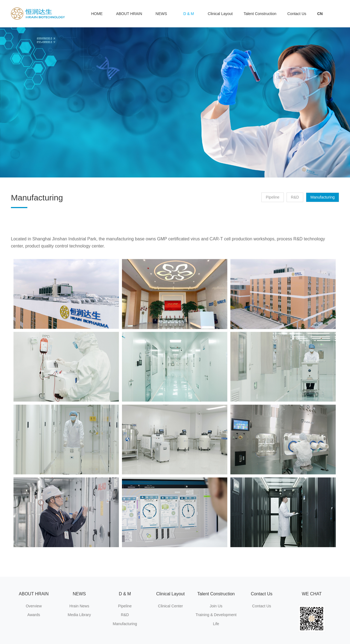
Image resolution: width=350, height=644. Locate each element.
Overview (34, 606)
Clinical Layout (220, 14)
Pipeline (273, 197)
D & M (189, 14)
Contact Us (297, 14)
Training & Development (216, 615)
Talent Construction (260, 14)
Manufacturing (323, 197)
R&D (295, 197)
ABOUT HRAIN (129, 14)
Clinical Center (170, 606)
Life (216, 624)
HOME (97, 14)
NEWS (161, 14)
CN (320, 14)
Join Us (216, 606)
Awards (34, 615)
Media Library (79, 615)
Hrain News (79, 606)
